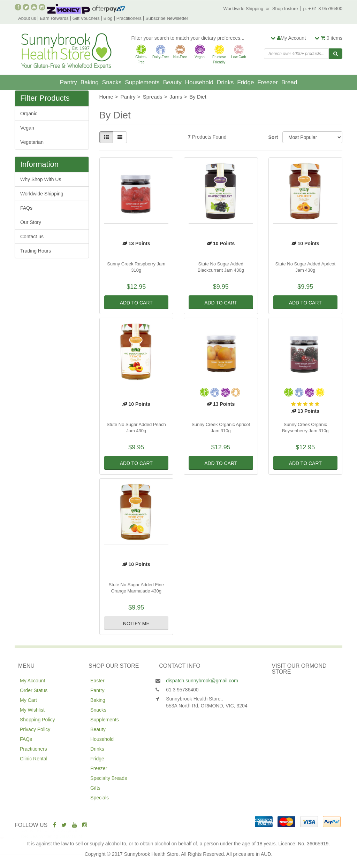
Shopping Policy (37, 720)
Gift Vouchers (86, 18)
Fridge (245, 82)
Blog (108, 18)
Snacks (112, 82)
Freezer (268, 82)
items (328, 38)
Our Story (31, 222)
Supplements (142, 82)
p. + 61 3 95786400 (323, 9)
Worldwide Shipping (244, 9)
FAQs (26, 208)
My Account (32, 681)
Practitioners (129, 18)
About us (27, 18)
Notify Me (136, 623)
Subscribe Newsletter (167, 18)
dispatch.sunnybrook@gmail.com (202, 681)
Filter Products (45, 98)
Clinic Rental (34, 759)
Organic (29, 114)
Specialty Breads (109, 778)
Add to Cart (136, 303)
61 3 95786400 (182, 690)
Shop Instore (285, 9)
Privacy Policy (35, 729)
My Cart (28, 700)
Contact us (32, 237)
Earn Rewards (54, 18)
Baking (90, 82)
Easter (97, 681)
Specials (100, 798)
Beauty (172, 82)
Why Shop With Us (41, 179)
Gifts (95, 788)
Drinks (225, 82)
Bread (289, 82)
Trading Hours (36, 251)
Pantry (69, 82)
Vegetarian (32, 142)
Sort (273, 137)
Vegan (27, 128)
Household (199, 82)
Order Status (34, 690)
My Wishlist (32, 710)
